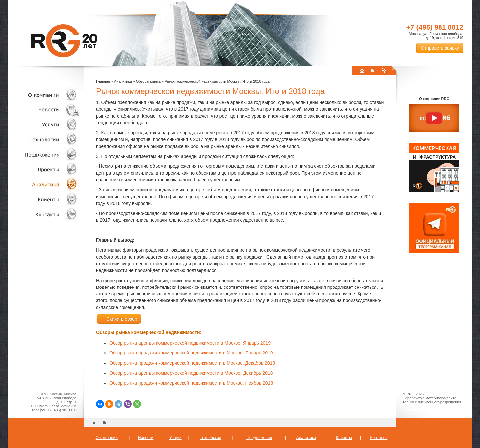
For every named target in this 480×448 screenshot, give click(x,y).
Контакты (44, 214)
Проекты (44, 169)
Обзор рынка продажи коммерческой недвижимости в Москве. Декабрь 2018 (192, 363)
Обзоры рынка (148, 81)
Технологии (44, 139)
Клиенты (44, 199)
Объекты (44, 154)
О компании (44, 95)
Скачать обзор (119, 319)
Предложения (259, 438)
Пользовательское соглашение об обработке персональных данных (432, 408)
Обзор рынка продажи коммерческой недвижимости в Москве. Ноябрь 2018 (191, 383)
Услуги (44, 125)
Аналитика (44, 184)
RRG (64, 41)
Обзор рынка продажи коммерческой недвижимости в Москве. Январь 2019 (191, 353)
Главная (103, 81)
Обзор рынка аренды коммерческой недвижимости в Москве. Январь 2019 (190, 343)
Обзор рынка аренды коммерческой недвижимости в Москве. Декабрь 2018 (191, 373)
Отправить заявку (440, 48)
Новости (46, 110)
